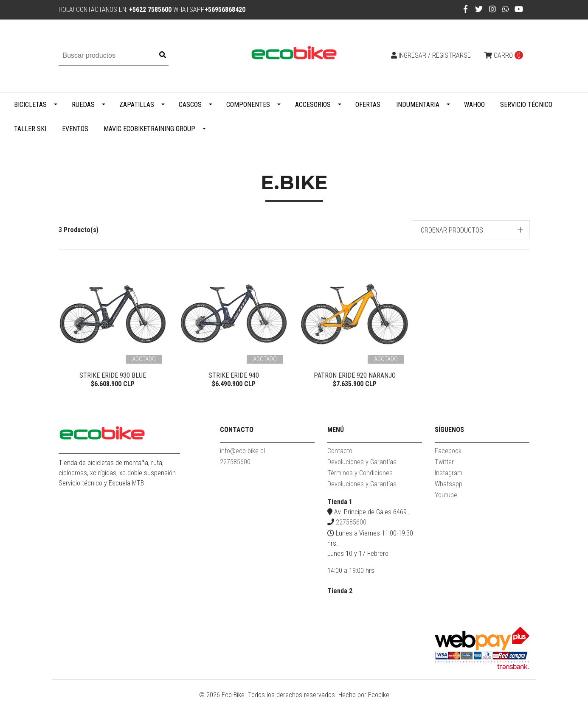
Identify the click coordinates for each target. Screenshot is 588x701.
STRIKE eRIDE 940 (234, 375)
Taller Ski (30, 129)
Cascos (190, 105)
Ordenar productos (452, 230)
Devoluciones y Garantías (362, 463)
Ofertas (368, 105)
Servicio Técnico (526, 105)
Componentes (248, 105)
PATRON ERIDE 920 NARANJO (355, 375)
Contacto (340, 452)
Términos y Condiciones (360, 474)
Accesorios (313, 105)
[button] (471, 230)
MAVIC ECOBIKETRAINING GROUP (149, 129)
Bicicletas (30, 105)
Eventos (75, 129)
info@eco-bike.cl (242, 452)
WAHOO (474, 105)
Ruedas (83, 105)
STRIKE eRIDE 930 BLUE (113, 375)
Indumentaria (418, 105)
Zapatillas (137, 105)
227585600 (235, 463)
